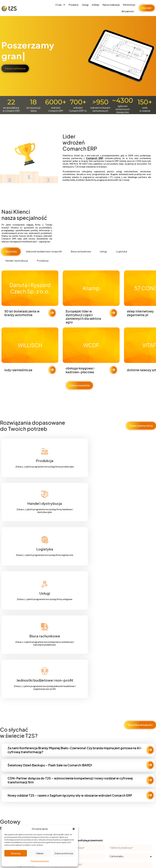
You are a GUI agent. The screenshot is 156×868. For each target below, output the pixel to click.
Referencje (129, 5)
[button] (74, 829)
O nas (60, 5)
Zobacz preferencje (64, 853)
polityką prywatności (90, 840)
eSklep (95, 5)
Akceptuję (16, 853)
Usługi (85, 5)
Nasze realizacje (111, 5)
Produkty (74, 5)
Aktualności (128, 11)
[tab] (11, 252)
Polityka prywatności (40, 861)
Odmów (40, 853)
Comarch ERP (95, 158)
